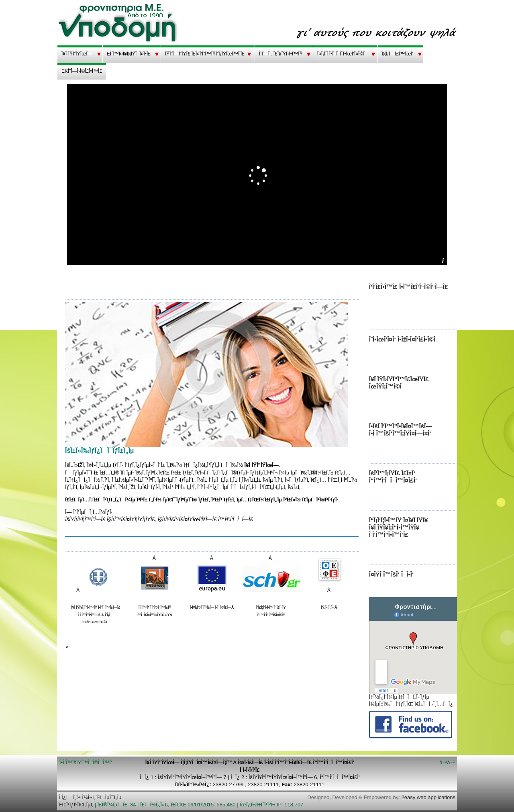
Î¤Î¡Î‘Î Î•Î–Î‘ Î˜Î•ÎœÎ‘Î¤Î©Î (342, 54)
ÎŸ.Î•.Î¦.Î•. (328, 607)
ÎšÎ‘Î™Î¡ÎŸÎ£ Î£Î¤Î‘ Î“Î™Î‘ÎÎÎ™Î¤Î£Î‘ (393, 477)
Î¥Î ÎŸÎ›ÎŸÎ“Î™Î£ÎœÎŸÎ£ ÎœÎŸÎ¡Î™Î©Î (399, 383)
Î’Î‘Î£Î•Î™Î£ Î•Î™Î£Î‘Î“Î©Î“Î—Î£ (409, 287)
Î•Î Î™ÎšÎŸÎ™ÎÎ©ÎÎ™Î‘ (86, 762)
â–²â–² (447, 762)
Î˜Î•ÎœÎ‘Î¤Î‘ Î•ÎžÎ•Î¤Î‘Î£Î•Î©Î (404, 339)
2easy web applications (428, 797)
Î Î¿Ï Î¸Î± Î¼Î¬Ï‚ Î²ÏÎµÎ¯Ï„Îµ (90, 797)
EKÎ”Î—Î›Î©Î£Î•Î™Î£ (82, 71)
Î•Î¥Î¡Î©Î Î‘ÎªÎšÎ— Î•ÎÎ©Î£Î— (211, 607)
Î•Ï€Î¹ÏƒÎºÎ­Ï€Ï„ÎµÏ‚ (76, 805)
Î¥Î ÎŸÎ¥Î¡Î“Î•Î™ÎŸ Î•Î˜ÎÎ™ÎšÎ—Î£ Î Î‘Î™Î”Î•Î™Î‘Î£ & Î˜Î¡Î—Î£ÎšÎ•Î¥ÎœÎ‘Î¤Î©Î (96, 615)
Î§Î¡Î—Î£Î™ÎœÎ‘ (398, 54)
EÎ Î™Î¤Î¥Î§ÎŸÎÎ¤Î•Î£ (129, 54)
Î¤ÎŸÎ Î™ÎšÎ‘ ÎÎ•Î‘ (392, 574)
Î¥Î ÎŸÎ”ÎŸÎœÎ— (77, 54)
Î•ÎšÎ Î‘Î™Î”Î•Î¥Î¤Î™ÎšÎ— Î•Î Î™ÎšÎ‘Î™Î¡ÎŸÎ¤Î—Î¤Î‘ (401, 430)
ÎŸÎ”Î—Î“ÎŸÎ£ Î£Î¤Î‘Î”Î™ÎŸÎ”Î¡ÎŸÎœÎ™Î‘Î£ (205, 54)
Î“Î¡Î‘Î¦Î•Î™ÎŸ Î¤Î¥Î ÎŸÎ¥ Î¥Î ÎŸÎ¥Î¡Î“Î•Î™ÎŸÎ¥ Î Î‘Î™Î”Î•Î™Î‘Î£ (398, 527)
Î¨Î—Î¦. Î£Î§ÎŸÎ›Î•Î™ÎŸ (281, 54)
